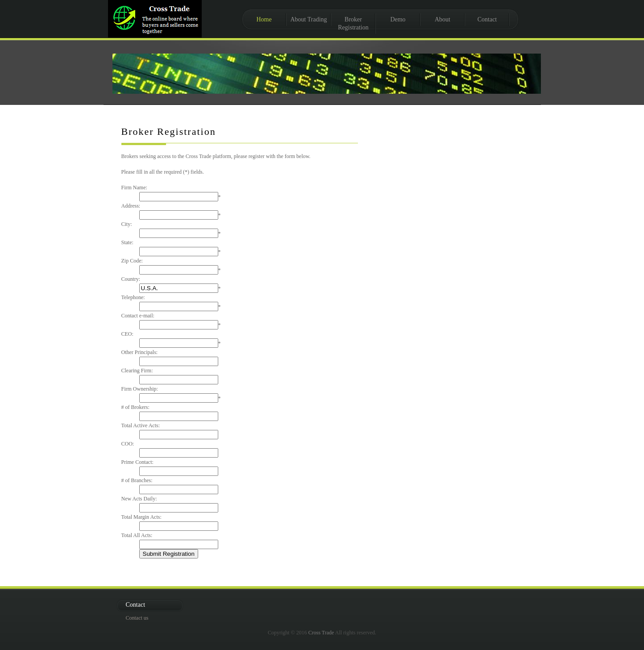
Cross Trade (321, 633)
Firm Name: (134, 187)
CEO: (127, 334)
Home (264, 19)
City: (127, 224)
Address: (131, 206)
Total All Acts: (137, 535)
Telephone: (133, 297)
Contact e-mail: (138, 316)
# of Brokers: (135, 407)
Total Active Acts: (141, 425)
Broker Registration (353, 23)
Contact (487, 19)
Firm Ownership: (140, 389)
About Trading (308, 19)
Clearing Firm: (137, 371)
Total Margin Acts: (141, 517)
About (442, 19)
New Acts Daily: (139, 499)
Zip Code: (132, 261)
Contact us (137, 618)
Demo (398, 19)
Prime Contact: (137, 462)
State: (127, 242)
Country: (131, 279)
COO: (128, 444)
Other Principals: (140, 352)
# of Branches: (137, 480)
